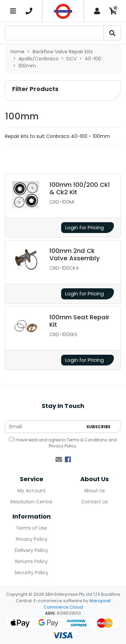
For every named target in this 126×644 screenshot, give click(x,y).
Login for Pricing (85, 227)
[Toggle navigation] (13, 11)
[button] (63, 91)
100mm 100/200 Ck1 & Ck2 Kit (80, 188)
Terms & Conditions (87, 440)
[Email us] (59, 460)
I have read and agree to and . (63, 443)
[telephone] (29, 11)
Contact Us (95, 502)
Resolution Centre (31, 502)
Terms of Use (31, 528)
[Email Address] (44, 427)
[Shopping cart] (113, 11)
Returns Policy (31, 561)
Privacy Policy (62, 446)
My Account (32, 491)
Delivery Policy (31, 550)
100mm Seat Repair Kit (79, 321)
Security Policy (31, 573)
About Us (94, 491)
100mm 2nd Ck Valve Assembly (75, 254)
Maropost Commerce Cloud (77, 604)
